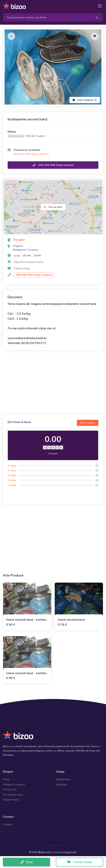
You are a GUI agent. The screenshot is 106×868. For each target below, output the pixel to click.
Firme (6, 779)
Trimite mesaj (22, 268)
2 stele (12, 480)
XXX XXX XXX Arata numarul (53, 165)
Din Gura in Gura (13, 795)
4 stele (12, 471)
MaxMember (63, 779)
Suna (27, 862)
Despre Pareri (11, 800)
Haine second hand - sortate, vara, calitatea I (26, 620)
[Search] (47, 17)
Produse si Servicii (14, 785)
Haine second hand (71, 620)
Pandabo (19, 240)
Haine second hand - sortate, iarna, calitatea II (26, 673)
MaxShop (61, 785)
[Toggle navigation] (100, 6)
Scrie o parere (88, 423)
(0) (97, 466)
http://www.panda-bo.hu (29, 262)
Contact (8, 825)
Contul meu (10, 790)
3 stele (12, 475)
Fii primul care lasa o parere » (32, 154)
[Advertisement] (53, 383)
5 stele (12, 466)
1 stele (12, 485)
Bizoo (42, 852)
